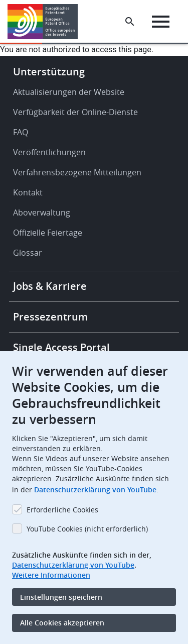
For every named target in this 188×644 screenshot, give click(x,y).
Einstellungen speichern (61, 597)
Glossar (28, 253)
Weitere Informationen (51, 575)
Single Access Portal (61, 347)
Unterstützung (49, 72)
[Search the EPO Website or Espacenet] (130, 22)
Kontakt (28, 192)
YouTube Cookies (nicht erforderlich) (87, 529)
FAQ (21, 132)
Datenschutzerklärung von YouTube (95, 490)
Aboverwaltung (42, 212)
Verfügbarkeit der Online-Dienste (75, 112)
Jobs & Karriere (50, 286)
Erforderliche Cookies (62, 510)
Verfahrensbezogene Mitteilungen (77, 172)
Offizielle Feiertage (48, 233)
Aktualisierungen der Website (69, 92)
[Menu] (161, 22)
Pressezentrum (50, 317)
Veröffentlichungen (49, 152)
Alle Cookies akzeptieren (62, 623)
